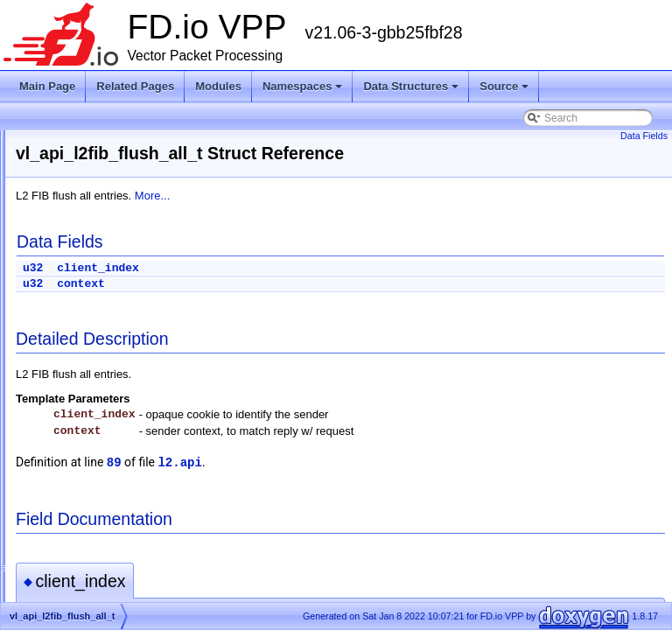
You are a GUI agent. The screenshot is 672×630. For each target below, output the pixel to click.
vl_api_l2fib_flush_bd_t (111, 393)
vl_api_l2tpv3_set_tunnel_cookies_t (140, 540)
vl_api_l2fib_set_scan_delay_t (128, 435)
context (300, 284)
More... (371, 196)
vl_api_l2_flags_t (97, 183)
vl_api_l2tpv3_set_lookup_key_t (132, 519)
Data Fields (644, 136)
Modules (218, 86)
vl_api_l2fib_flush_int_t (111, 414)
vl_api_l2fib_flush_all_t (111, 372)
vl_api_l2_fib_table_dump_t (122, 141)
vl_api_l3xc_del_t (98, 561)
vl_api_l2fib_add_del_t (110, 351)
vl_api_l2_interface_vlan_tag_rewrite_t (147, 246)
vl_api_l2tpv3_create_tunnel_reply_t (142, 456)
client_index (317, 268)
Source (504, 86)
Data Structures (411, 86)
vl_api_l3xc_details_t (106, 582)
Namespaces (303, 86)
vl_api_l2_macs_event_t (114, 267)
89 (333, 463)
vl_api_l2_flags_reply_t (111, 162)
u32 (252, 268)
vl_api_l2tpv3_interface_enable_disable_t (154, 498)
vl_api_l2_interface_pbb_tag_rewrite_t (147, 225)
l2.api (398, 463)
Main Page (47, 86)
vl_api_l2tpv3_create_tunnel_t (127, 477)
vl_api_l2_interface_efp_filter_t (129, 204)
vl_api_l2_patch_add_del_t (120, 288)
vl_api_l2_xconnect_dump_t (123, 330)
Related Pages (135, 86)
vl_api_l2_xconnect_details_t (125, 309)
